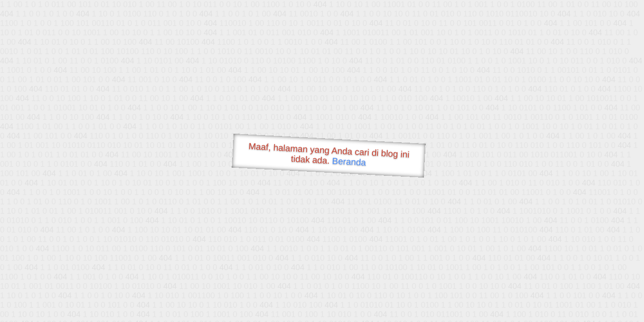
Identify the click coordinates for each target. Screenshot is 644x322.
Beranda (349, 161)
